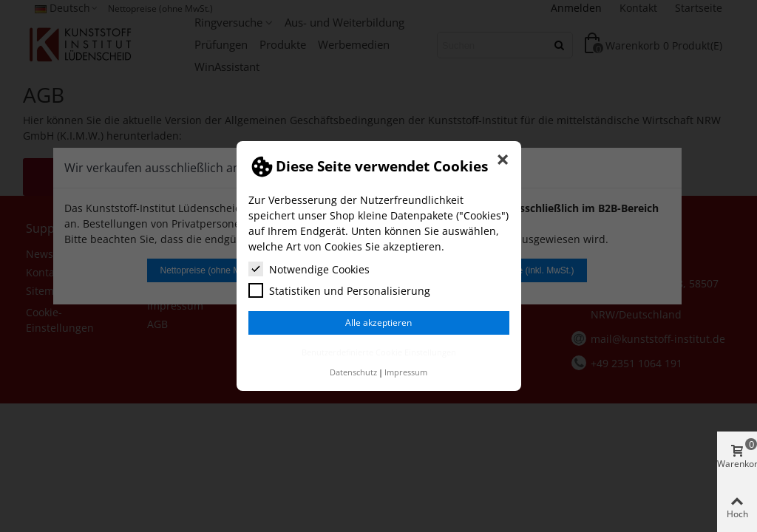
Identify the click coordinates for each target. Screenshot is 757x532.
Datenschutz (353, 372)
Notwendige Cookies (309, 269)
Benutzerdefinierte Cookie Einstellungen (379, 352)
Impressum (406, 372)
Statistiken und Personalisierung (339, 290)
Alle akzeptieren (378, 323)
